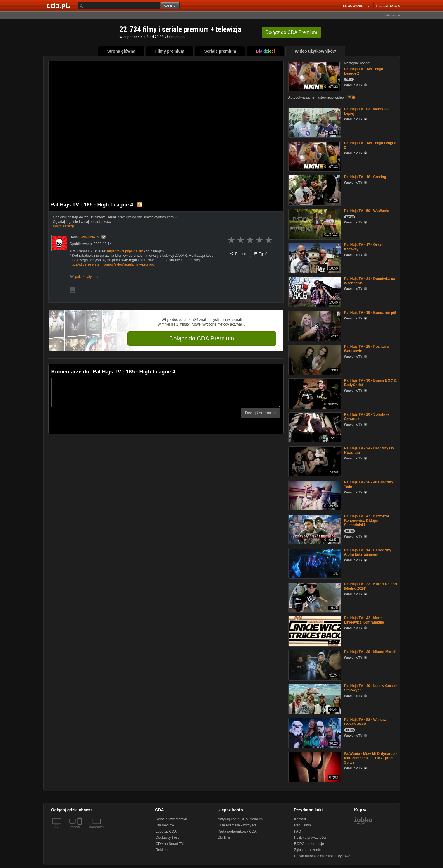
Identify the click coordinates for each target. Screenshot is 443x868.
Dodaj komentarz (261, 413)
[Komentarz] (166, 392)
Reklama (162, 850)
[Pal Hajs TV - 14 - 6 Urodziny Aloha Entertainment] (314, 563)
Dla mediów (165, 825)
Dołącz (291, 32)
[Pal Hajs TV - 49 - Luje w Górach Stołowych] (314, 699)
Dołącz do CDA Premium (202, 338)
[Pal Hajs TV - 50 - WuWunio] (314, 224)
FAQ (298, 831)
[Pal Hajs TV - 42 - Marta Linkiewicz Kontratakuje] (314, 631)
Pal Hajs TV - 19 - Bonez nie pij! (370, 313)
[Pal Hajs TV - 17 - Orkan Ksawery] (314, 258)
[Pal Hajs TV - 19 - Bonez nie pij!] (314, 325)
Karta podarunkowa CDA (237, 831)
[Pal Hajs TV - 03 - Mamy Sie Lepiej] (314, 122)
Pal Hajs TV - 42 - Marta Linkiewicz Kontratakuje (364, 620)
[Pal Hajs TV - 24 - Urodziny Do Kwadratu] (314, 461)
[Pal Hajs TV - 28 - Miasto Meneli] (314, 665)
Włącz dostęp (63, 226)
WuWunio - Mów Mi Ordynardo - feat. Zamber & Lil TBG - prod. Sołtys (371, 758)
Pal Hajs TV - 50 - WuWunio (367, 211)
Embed (238, 254)
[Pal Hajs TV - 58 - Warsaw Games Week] (314, 732)
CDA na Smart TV (169, 844)
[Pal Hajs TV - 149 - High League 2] (314, 76)
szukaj (171, 6)
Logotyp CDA (166, 831)
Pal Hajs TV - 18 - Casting (365, 177)
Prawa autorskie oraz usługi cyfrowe (322, 856)
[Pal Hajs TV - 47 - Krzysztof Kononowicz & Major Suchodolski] (314, 529)
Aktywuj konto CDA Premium (240, 819)
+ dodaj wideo (390, 15)
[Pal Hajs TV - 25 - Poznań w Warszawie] (314, 359)
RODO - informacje (309, 844)
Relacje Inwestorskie (172, 819)
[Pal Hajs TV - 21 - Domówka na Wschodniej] (314, 291)
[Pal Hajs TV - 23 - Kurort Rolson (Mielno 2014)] (314, 597)
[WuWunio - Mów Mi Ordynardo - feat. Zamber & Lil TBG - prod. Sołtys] (314, 766)
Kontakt (300, 819)
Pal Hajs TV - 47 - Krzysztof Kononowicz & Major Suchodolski (367, 521)
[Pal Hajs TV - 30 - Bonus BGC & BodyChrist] (314, 393)
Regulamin (302, 825)
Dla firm (224, 838)
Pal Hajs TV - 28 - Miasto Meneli (370, 652)
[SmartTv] (80, 831)
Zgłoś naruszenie (307, 850)
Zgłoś (261, 254)
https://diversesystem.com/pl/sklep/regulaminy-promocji (113, 264)
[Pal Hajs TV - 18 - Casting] (314, 190)
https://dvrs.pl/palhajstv (125, 251)
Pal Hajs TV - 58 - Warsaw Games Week (365, 722)
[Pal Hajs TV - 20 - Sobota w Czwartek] (314, 427)
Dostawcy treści (168, 838)
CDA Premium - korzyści (237, 825)
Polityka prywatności (310, 838)
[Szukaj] (119, 6)
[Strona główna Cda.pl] (59, 6)
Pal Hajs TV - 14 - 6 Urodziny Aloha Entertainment (368, 552)
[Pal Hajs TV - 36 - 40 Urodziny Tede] (314, 495)
